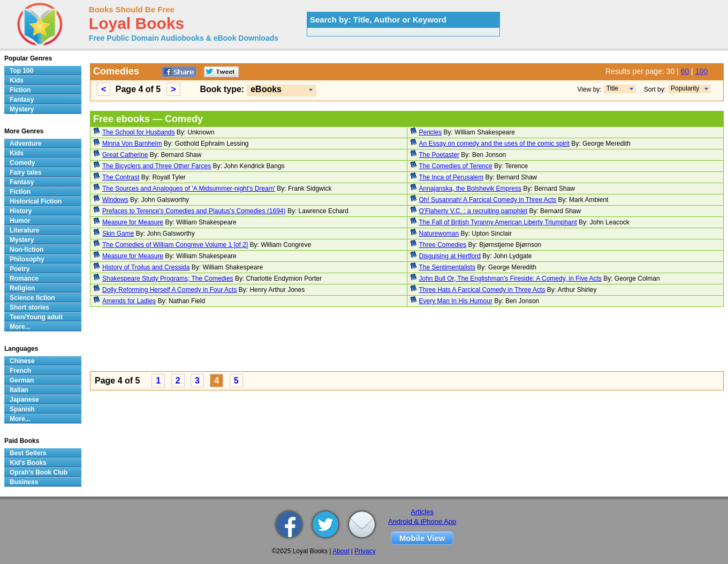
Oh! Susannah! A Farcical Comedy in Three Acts (488, 200)
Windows (115, 200)
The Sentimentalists (447, 267)
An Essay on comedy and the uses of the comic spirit (494, 144)
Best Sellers (28, 453)
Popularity (685, 88)
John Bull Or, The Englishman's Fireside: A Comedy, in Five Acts (510, 279)
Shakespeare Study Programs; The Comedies (168, 279)
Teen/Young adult (36, 317)
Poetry (20, 269)
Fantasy (22, 100)
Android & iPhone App (422, 521)
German (22, 380)
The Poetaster (439, 155)
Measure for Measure (133, 222)
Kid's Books (28, 463)
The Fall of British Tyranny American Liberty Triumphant (498, 222)
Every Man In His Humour (456, 301)
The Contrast (121, 177)
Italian (19, 390)
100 (702, 71)
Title (612, 88)
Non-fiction (26, 250)
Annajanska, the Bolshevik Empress (470, 189)
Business (24, 482)
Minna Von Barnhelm (132, 144)
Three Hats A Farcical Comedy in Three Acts (482, 290)
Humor (20, 221)
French (20, 371)
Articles (422, 512)
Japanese (24, 400)
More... (20, 327)
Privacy (365, 551)
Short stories (29, 307)
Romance (24, 279)
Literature (24, 230)
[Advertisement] (407, 341)
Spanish (22, 409)
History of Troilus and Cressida (146, 267)
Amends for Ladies (129, 301)
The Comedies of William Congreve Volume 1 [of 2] (175, 245)
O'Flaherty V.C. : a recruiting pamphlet (473, 211)
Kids (17, 80)
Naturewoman (439, 234)
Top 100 (21, 71)
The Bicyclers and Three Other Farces (157, 166)
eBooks (266, 89)
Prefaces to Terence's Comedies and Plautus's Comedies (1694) (194, 211)
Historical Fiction (36, 201)
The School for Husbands (138, 132)
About (341, 551)
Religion (22, 288)
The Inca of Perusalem (452, 177)
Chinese (22, 361)
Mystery (22, 109)
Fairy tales (25, 172)
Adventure (25, 144)
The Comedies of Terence (456, 166)
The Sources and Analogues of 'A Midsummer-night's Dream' (189, 189)
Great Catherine (125, 155)
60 (685, 71)
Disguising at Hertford (450, 256)
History (21, 211)
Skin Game (118, 234)
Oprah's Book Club (39, 472)
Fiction (20, 90)
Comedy (22, 163)
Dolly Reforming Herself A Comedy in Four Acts (169, 290)
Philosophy (27, 259)
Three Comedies (443, 245)
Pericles (431, 132)
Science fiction (32, 298)
